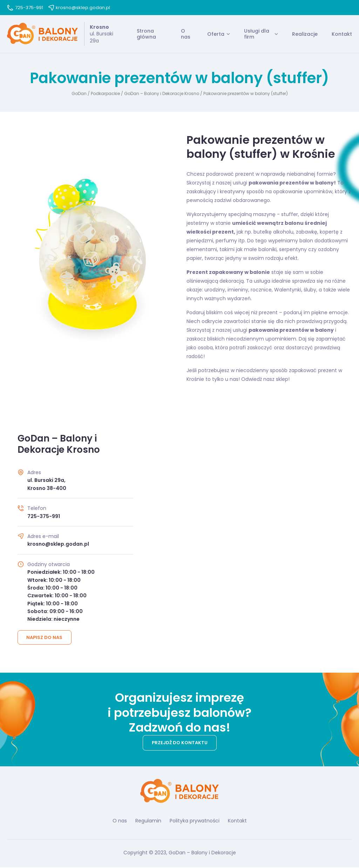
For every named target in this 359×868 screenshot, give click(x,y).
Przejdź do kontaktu (180, 743)
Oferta (216, 34)
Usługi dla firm (257, 34)
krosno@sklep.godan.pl (79, 8)
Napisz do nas (45, 638)
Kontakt (342, 34)
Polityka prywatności (195, 821)
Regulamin (148, 821)
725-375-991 (25, 8)
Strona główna (146, 34)
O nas (186, 34)
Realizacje (305, 34)
